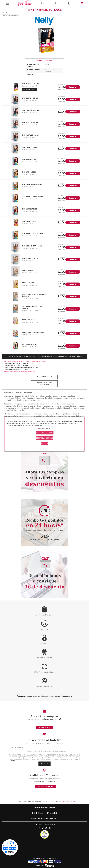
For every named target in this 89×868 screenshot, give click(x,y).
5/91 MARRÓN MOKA (30, 345)
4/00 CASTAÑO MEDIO (30, 123)
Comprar (73, 87)
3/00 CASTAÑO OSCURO (31, 110)
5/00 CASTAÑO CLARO (30, 135)
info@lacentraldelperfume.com (47, 801)
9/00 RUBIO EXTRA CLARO (32, 246)
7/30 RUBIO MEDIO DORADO (33, 184)
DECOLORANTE (28, 283)
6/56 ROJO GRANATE (30, 160)
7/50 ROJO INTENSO (30, 209)
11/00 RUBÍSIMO (28, 271)
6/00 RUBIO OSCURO (30, 147)
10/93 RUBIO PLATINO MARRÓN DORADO (34, 295)
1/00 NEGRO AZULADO (31, 84)
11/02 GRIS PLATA (29, 320)
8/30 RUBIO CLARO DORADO (33, 234)
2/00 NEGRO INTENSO (30, 98)
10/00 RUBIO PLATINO (30, 258)
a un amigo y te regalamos (45, 696)
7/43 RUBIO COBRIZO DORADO (34, 197)
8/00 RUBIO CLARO (29, 221)
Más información (44, 429)
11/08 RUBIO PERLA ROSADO (33, 332)
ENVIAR (44, 764)
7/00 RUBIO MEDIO (29, 172)
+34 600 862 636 (24, 801)
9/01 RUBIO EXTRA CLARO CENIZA (32, 308)
